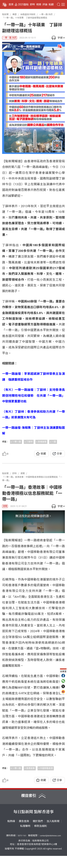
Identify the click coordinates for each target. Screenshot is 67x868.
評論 (45, 4)
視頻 (39, 4)
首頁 (11, 4)
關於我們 (38, 833)
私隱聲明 (25, 838)
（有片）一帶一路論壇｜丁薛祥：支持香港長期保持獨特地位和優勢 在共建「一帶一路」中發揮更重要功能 (33, 396)
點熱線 (11, 833)
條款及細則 (40, 838)
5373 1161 (22, 848)
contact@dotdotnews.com (50, 848)
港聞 (5, 506)
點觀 (51, 4)
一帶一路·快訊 (10, 38)
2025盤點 (23, 4)
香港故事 (31, 781)
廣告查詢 (24, 833)
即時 (32, 4)
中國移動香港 (46, 781)
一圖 (54, 442)
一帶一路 (17, 442)
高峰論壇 (42, 442)
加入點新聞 (53, 833)
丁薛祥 (29, 442)
